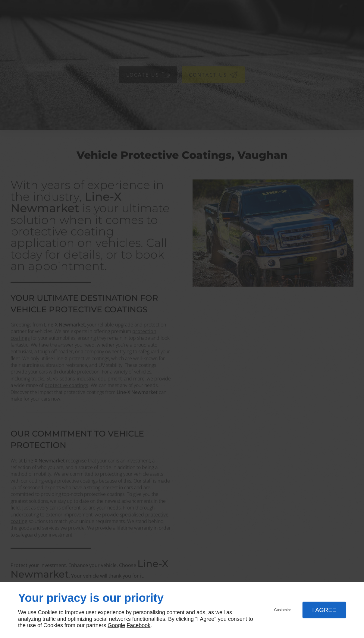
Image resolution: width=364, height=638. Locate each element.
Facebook (138, 625)
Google (116, 625)
